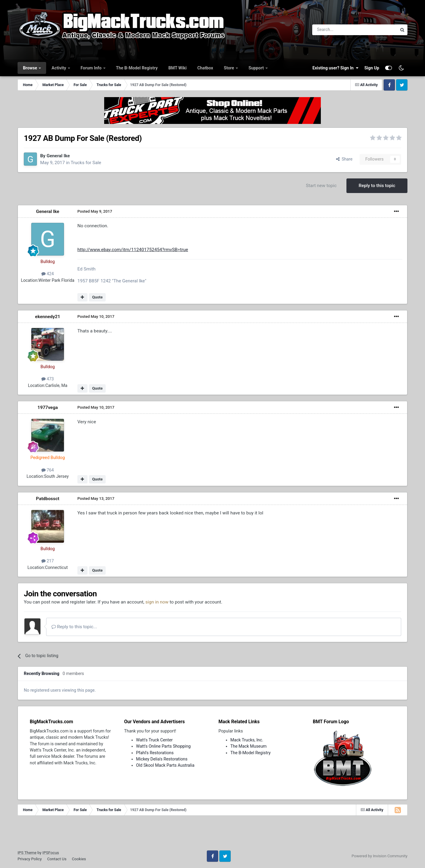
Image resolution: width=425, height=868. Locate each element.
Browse (31, 68)
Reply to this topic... (74, 627)
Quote (97, 297)
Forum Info (92, 68)
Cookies (79, 859)
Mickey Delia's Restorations (162, 759)
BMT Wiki (178, 68)
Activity (59, 68)
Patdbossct (48, 499)
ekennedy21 (48, 317)
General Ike (58, 156)
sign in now (157, 602)
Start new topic (321, 186)
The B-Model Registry (137, 68)
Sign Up (372, 68)
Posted (95, 211)
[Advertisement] (212, 835)
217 (48, 561)
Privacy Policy (30, 859)
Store (229, 68)
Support (257, 68)
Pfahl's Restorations (155, 753)
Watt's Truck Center (154, 740)
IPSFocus (51, 853)
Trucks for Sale (86, 163)
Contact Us (57, 859)
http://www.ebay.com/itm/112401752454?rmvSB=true (133, 250)
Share (344, 159)
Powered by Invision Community (379, 856)
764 (48, 470)
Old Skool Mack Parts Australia (165, 765)
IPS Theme (27, 853)
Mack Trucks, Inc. (247, 740)
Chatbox (205, 68)
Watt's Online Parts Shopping (163, 746)
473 (48, 379)
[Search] (339, 30)
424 (48, 274)
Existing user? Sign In (335, 68)
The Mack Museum (249, 746)
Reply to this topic (377, 186)
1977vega (48, 407)
